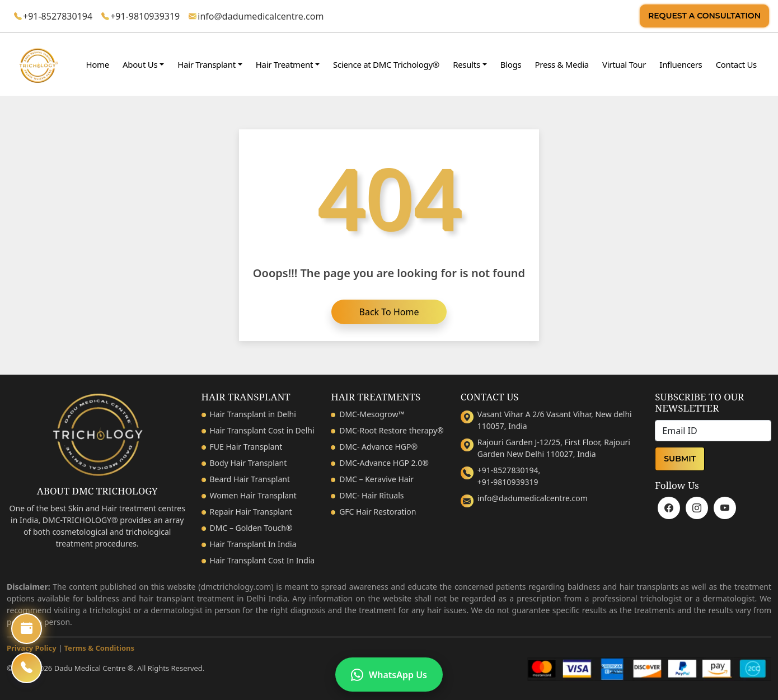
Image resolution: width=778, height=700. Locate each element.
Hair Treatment (284, 64)
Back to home (389, 312)
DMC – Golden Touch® (251, 528)
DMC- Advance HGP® (378, 447)
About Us (140, 64)
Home (97, 64)
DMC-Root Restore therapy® (392, 430)
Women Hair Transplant (253, 495)
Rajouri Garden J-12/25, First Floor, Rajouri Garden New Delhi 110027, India (554, 448)
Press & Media (562, 64)
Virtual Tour (624, 64)
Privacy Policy (32, 648)
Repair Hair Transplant (251, 512)
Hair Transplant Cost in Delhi (262, 430)
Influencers (681, 64)
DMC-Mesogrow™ (372, 414)
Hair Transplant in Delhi (253, 414)
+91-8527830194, (509, 470)
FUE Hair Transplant (246, 447)
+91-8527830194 (58, 16)
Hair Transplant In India (253, 544)
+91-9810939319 (145, 16)
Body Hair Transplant (249, 463)
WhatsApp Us (389, 675)
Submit (680, 459)
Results (467, 64)
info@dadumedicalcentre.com (261, 16)
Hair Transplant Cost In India (263, 560)
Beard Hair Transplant (250, 479)
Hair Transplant (207, 64)
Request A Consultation (704, 16)
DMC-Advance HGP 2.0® (384, 463)
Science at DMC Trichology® (386, 64)
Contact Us (736, 64)
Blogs (511, 64)
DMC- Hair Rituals (371, 495)
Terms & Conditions (100, 648)
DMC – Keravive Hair (376, 479)
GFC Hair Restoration (378, 512)
